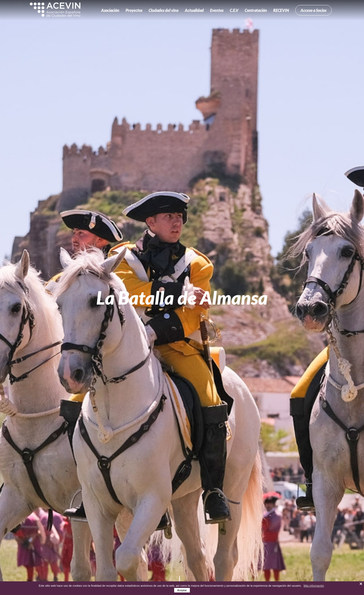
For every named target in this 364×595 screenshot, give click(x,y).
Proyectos (134, 10)
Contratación (256, 10)
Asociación (110, 10)
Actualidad (194, 10)
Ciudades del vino (164, 10)
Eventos (217, 10)
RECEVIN (281, 10)
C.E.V (234, 10)
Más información (314, 586)
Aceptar (182, 590)
